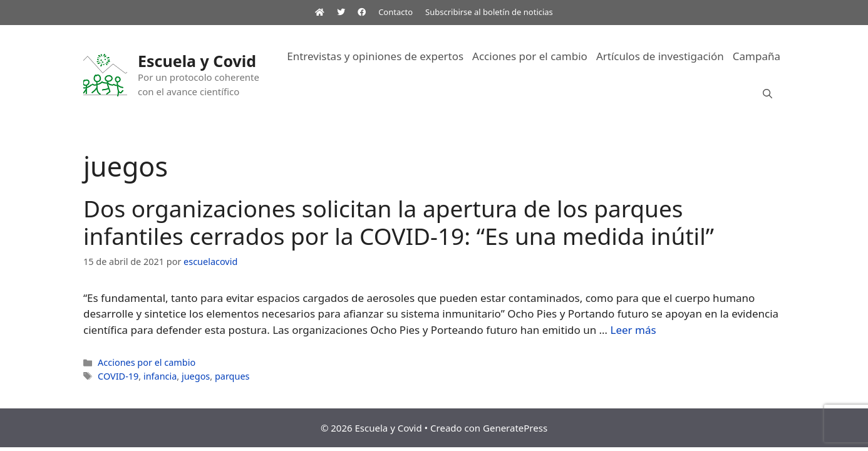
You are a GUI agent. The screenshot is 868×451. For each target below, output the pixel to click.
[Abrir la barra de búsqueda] (767, 94)
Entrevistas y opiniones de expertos (375, 56)
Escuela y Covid (197, 61)
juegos (196, 376)
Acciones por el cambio (530, 56)
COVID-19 (118, 376)
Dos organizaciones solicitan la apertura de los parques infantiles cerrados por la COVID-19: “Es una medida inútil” (399, 222)
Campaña (757, 56)
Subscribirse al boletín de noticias (489, 12)
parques (232, 376)
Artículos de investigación (660, 56)
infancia (160, 376)
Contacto (395, 12)
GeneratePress (515, 428)
